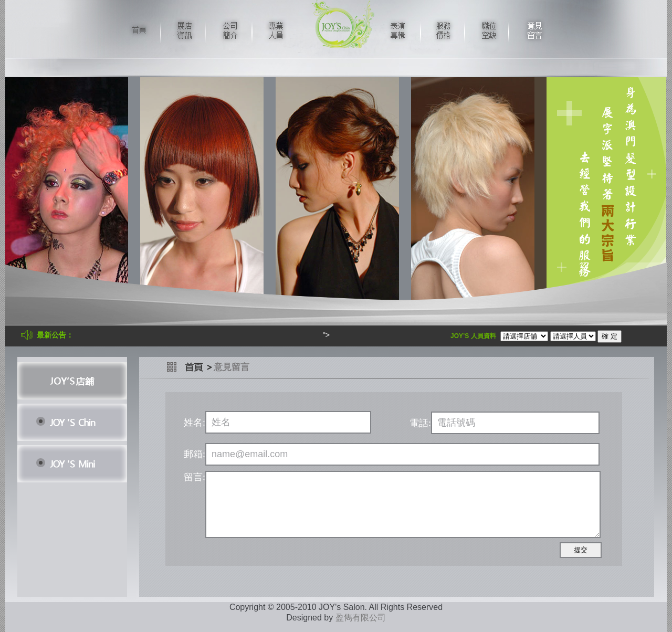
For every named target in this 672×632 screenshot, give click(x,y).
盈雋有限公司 (361, 618)
